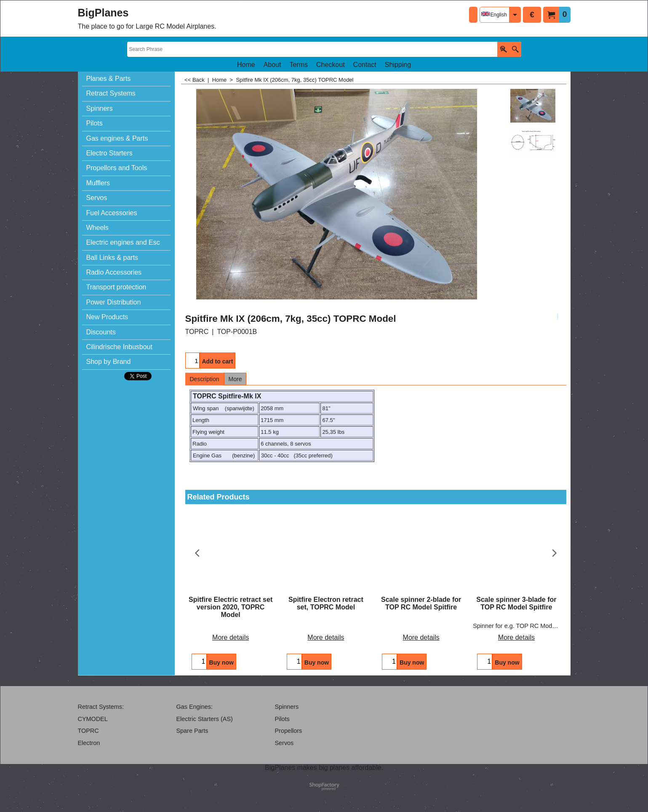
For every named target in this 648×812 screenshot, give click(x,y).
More (235, 379)
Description (205, 379)
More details (231, 637)
